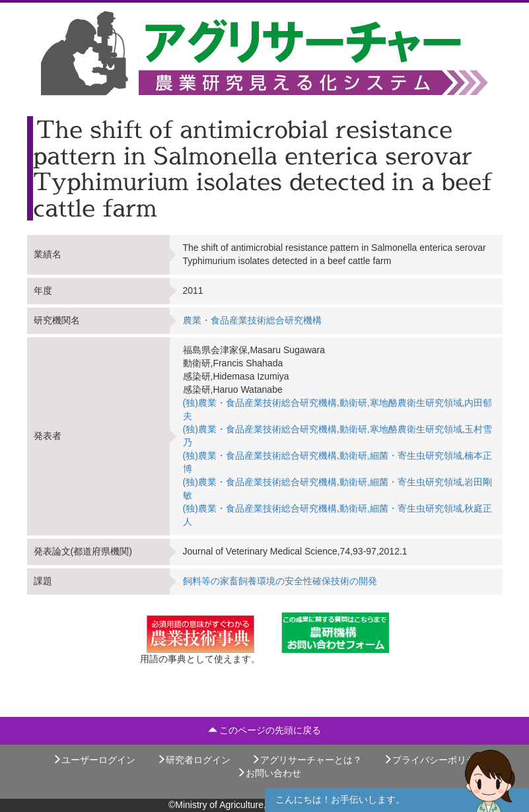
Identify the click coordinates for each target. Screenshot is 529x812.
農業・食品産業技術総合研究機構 (252, 320)
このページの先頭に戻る (265, 730)
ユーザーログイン (94, 760)
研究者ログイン (194, 760)
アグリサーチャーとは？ (306, 760)
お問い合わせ (269, 773)
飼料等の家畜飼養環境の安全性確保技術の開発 (280, 581)
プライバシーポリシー (434, 760)
